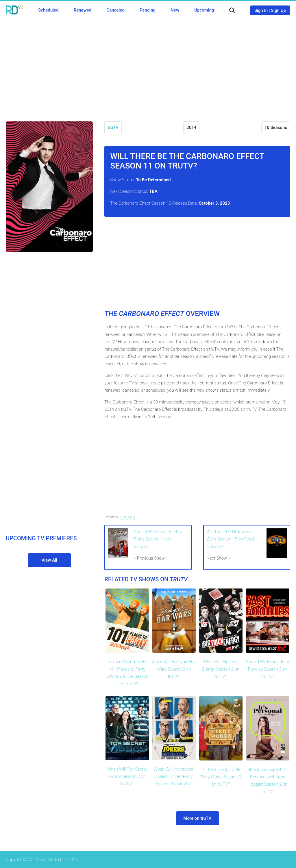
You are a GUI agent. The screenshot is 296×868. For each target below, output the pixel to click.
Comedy (127, 517)
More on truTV (197, 818)
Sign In (261, 10)
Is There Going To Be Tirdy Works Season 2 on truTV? (221, 777)
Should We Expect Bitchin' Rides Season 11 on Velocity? (158, 539)
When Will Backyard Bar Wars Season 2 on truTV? (174, 669)
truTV (113, 127)
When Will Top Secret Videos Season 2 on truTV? (127, 777)
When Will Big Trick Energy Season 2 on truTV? (221, 669)
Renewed (83, 10)
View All (49, 560)
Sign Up (278, 10)
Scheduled (48, 10)
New (175, 10)
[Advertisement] (148, 66)
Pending (148, 10)
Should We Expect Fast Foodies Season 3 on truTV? (268, 669)
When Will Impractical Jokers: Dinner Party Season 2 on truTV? (174, 777)
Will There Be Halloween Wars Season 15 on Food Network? (230, 539)
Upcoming (204, 10)
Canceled (115, 10)
